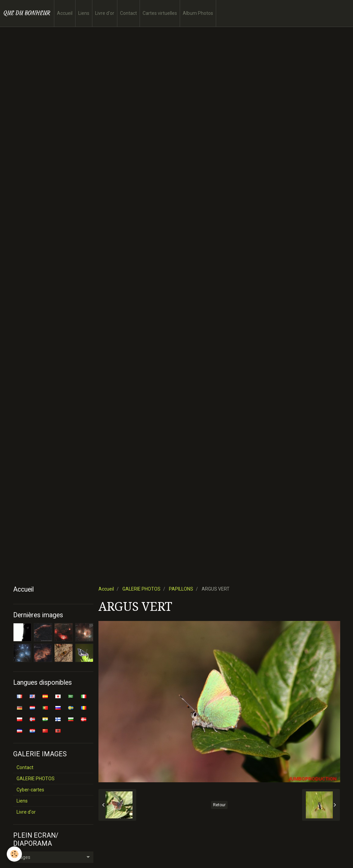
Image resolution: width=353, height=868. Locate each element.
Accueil (65, 13)
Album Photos (198, 13)
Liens (84, 13)
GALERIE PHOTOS (141, 589)
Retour (219, 805)
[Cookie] (14, 854)
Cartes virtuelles (160, 13)
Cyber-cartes (30, 790)
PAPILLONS (181, 589)
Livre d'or (105, 13)
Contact (128, 13)
